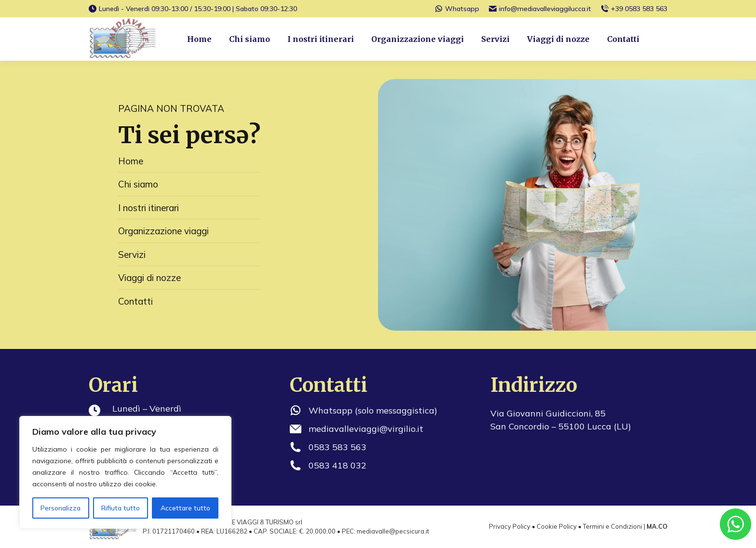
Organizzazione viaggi (163, 231)
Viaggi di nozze (149, 278)
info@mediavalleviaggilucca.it (540, 9)
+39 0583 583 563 (634, 9)
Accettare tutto (185, 508)
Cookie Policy (557, 526)
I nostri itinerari (148, 208)
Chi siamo (138, 184)
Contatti (135, 301)
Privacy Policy (510, 526)
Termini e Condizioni (613, 526)
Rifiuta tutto (121, 508)
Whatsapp (457, 9)
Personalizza (61, 508)
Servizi (132, 254)
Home (131, 161)
